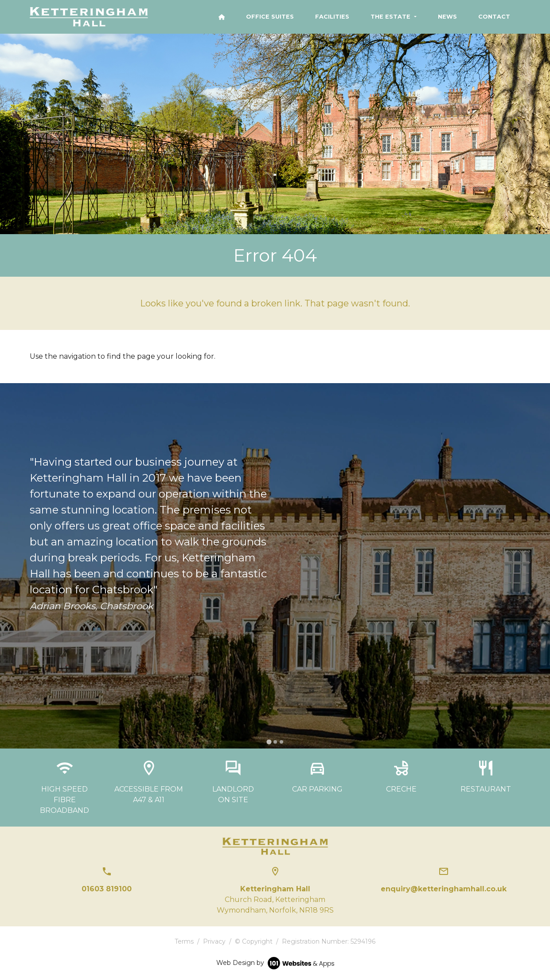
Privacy (214, 941)
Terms (184, 941)
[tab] (269, 742)
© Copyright (254, 941)
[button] (393, 17)
